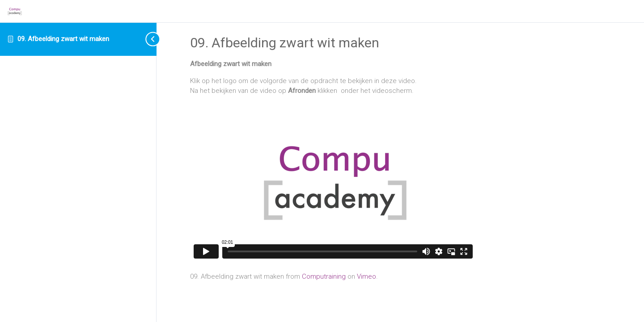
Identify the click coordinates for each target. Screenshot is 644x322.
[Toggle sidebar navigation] (145, 39)
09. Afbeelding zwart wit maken (63, 39)
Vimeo (366, 276)
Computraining (324, 276)
